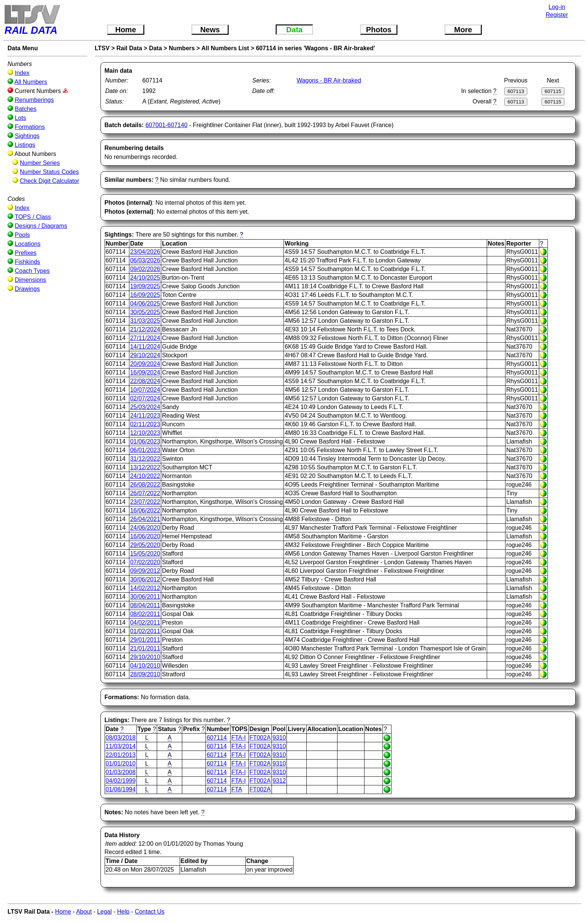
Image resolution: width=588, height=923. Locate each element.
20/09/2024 (145, 364)
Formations (30, 127)
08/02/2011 (145, 614)
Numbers (182, 48)
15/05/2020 (145, 554)
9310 (279, 738)
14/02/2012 (145, 588)
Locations (28, 244)
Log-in (557, 7)
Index (22, 73)
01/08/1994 (121, 789)
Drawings (27, 289)
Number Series (40, 163)
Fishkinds (27, 262)
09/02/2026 (145, 269)
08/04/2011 (145, 605)
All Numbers (31, 82)
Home (126, 30)
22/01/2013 (121, 755)
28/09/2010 (145, 674)
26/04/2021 (145, 519)
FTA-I (239, 738)
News (210, 30)
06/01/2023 (145, 450)
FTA (237, 789)
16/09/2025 (145, 295)
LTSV (102, 48)
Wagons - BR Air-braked (329, 80)
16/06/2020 (145, 536)
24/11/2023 (145, 416)
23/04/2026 (145, 252)
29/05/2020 (145, 545)
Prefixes (25, 253)
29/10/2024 (145, 355)
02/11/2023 (145, 424)
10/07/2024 (145, 390)
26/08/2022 (145, 485)
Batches (25, 109)
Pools (22, 235)
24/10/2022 (145, 476)
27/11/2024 (145, 338)
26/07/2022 (145, 493)
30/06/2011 (145, 597)
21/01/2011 (145, 648)
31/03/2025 (145, 321)
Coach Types (32, 271)
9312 (279, 781)
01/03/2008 (121, 772)
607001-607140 (166, 125)
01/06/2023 (145, 441)
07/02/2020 (145, 562)
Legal (104, 912)
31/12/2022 (145, 459)
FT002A (260, 738)
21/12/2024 (145, 329)
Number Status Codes (49, 172)
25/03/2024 (145, 407)
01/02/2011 (145, 631)
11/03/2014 (121, 746)
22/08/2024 (145, 381)
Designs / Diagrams (41, 226)
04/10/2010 (145, 666)
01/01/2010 (121, 763)
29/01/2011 (145, 640)
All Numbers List (225, 48)
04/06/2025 (145, 303)
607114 (217, 738)
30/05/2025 (145, 312)
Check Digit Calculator (49, 181)
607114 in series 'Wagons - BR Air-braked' (315, 48)
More (463, 30)
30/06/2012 (145, 579)
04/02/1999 (121, 781)
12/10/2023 (145, 433)
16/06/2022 (145, 510)
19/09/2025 (145, 286)
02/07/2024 (145, 398)
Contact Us (149, 912)
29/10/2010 (145, 657)
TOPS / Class (33, 217)
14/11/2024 (145, 347)
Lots (20, 118)
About (84, 912)
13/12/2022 (145, 467)
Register (557, 15)
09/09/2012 (145, 571)
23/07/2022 (145, 502)
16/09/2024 (145, 372)
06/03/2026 (145, 260)
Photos (379, 30)
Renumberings (34, 100)
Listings (25, 145)
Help (123, 912)
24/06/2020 (145, 528)
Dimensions (30, 280)
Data (294, 30)
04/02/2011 (145, 623)
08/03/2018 (121, 738)
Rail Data (129, 48)
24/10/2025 (145, 278)
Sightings (27, 136)
